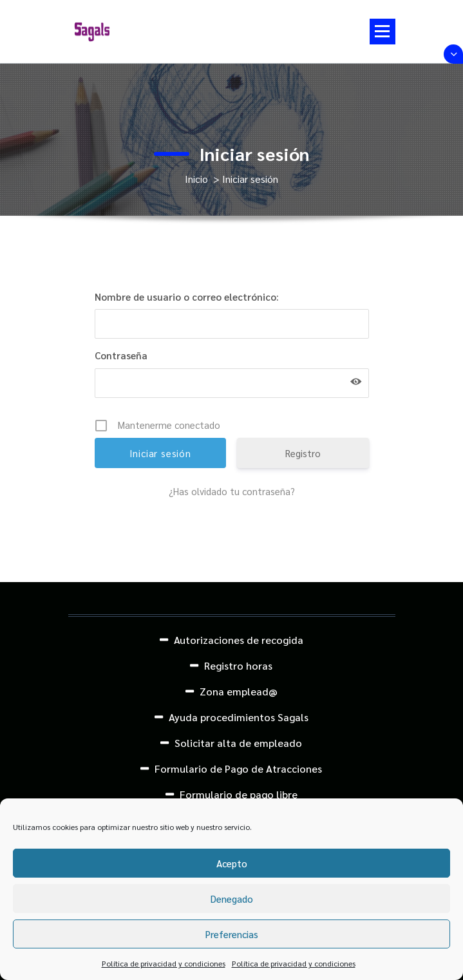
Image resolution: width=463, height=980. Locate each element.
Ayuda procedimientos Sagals (239, 717)
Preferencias (232, 934)
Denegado (232, 899)
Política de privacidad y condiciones (164, 963)
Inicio (196, 179)
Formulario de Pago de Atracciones (238, 768)
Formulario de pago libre (239, 794)
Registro (303, 453)
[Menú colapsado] (383, 32)
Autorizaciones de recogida (239, 640)
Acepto (232, 863)
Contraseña (121, 355)
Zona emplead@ (239, 691)
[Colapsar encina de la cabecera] (453, 54)
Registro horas (238, 665)
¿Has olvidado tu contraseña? (232, 491)
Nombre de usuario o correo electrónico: (187, 297)
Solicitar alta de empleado (238, 743)
